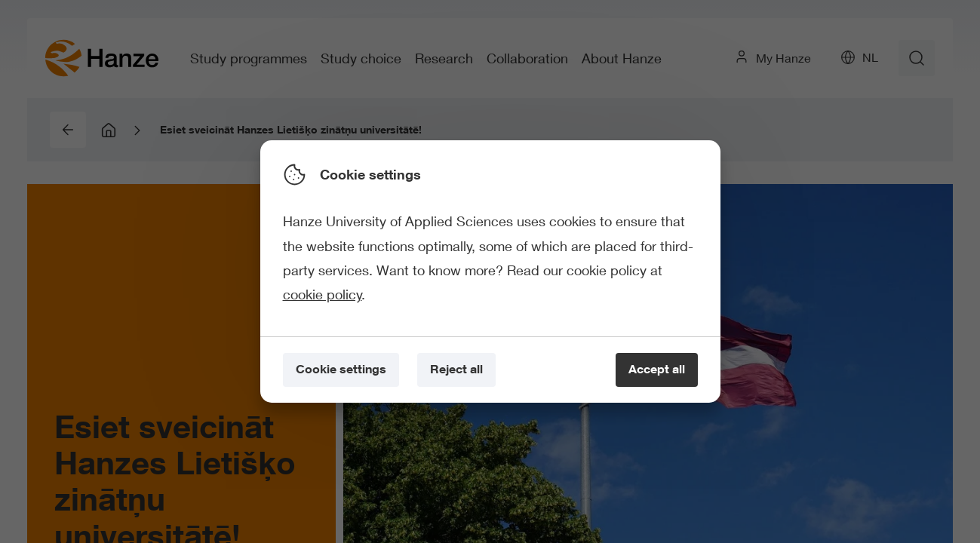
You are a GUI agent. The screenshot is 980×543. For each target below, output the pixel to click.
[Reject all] (456, 370)
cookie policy (323, 294)
